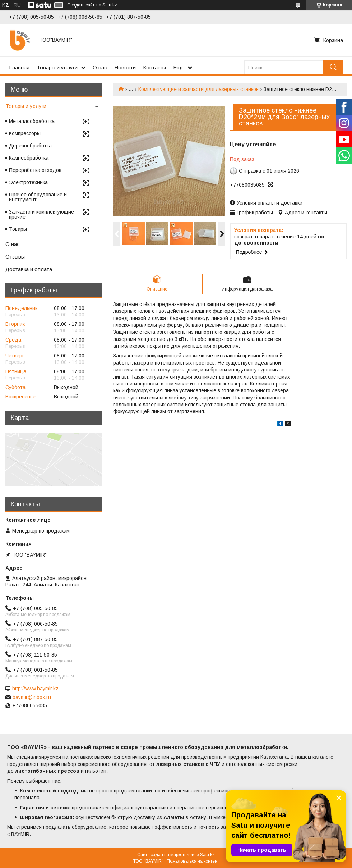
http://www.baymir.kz (35, 689)
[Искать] (333, 67)
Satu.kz (207, 855)
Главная (19, 67)
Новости (125, 67)
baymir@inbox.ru (32, 697)
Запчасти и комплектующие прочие (41, 214)
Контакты (154, 67)
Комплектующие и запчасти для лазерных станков (198, 89)
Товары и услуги (57, 67)
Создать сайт (81, 5)
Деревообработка (30, 146)
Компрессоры (25, 133)
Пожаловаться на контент (193, 861)
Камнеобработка (29, 158)
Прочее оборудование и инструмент (38, 197)
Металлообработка (32, 121)
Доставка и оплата (29, 269)
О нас (100, 67)
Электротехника (28, 182)
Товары (18, 229)
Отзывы (15, 257)
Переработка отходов (35, 170)
